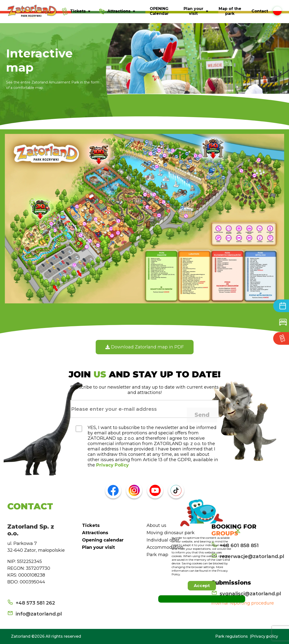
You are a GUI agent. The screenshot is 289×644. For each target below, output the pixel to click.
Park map (157, 555)
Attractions (95, 533)
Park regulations (232, 636)
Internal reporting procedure (243, 603)
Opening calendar (103, 540)
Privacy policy (265, 636)
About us (156, 525)
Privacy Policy (112, 465)
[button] (202, 586)
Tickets (91, 525)
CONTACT (30, 506)
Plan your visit (98, 547)
